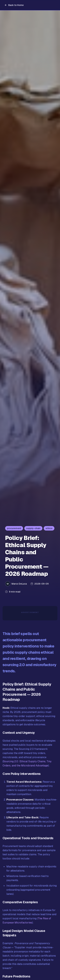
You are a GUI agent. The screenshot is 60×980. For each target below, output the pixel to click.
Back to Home (14, 5)
